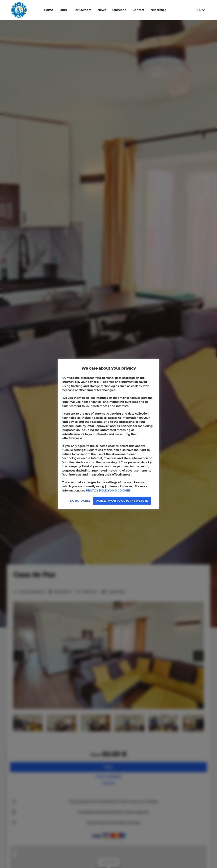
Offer (63, 10)
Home (48, 10)
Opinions (119, 10)
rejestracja (158, 10)
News (102, 10)
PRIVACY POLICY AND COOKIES (108, 490)
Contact (138, 10)
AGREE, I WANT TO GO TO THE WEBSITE (122, 501)
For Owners (82, 10)
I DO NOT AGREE (79, 501)
